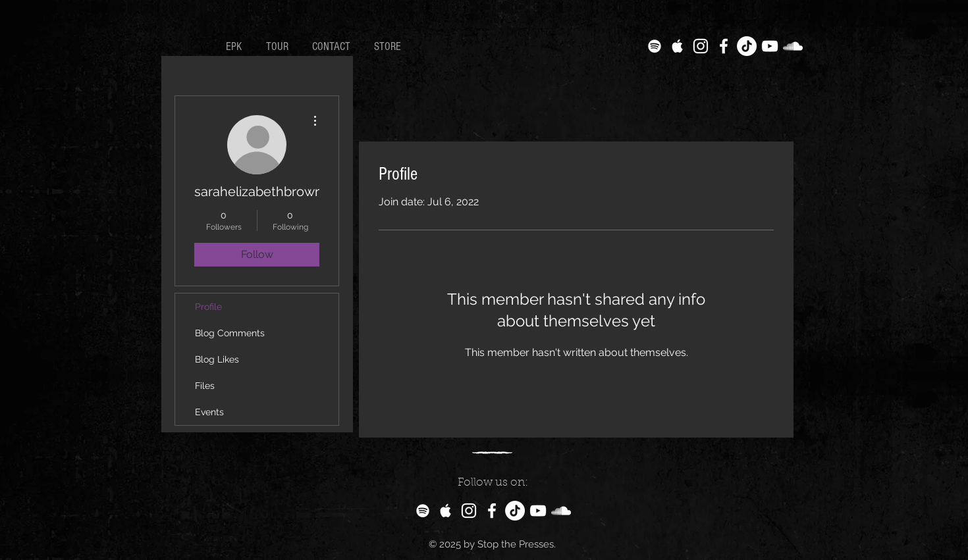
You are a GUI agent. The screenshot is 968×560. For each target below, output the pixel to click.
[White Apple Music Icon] (678, 46)
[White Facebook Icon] (724, 46)
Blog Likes (217, 359)
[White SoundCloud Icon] (793, 46)
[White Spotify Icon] (655, 46)
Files (205, 386)
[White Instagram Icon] (701, 46)
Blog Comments (230, 333)
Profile (208, 307)
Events (209, 412)
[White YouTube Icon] (770, 46)
